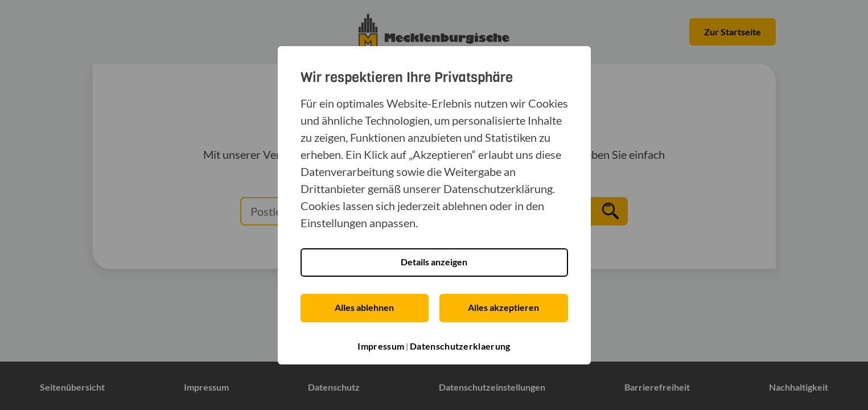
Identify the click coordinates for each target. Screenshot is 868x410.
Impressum (381, 346)
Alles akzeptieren (503, 307)
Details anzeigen (434, 262)
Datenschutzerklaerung (460, 346)
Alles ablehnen (364, 307)
